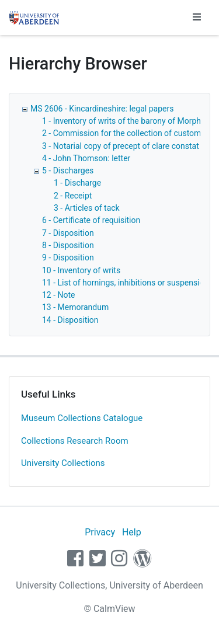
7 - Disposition (68, 233)
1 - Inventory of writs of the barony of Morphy (124, 121)
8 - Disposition (68, 245)
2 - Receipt (73, 196)
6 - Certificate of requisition (91, 220)
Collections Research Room (75, 441)
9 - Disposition (68, 257)
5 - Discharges (68, 170)
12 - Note (59, 295)
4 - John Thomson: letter (86, 158)
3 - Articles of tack (87, 208)
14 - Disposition (70, 320)
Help (132, 532)
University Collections (63, 463)
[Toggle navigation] (197, 18)
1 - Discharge (77, 183)
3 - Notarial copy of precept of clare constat (121, 146)
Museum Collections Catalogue (82, 418)
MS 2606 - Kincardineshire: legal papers (102, 109)
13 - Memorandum (75, 307)
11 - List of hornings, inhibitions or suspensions (128, 283)
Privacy (100, 532)
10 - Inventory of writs (81, 270)
